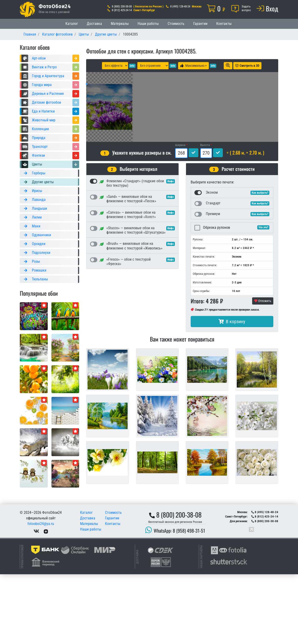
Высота (205, 215)
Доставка (94, 24)
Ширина (180, 215)
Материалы (120, 24)
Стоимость (176, 24)
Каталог (72, 24)
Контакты (224, 24)
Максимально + (193, 66)
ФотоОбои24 (55, 6)
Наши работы (148, 24)
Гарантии (200, 24)
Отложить (263, 371)
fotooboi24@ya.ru (41, 593)
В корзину (232, 391)
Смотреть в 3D (247, 66)
